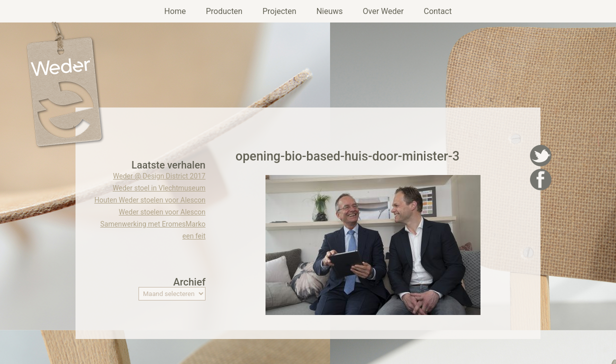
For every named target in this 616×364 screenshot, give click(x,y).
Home (175, 11)
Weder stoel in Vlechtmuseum (159, 188)
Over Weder (383, 11)
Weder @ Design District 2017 (159, 176)
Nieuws (330, 11)
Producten (224, 11)
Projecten (279, 11)
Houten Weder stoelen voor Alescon (150, 200)
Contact (437, 11)
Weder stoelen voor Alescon (162, 212)
